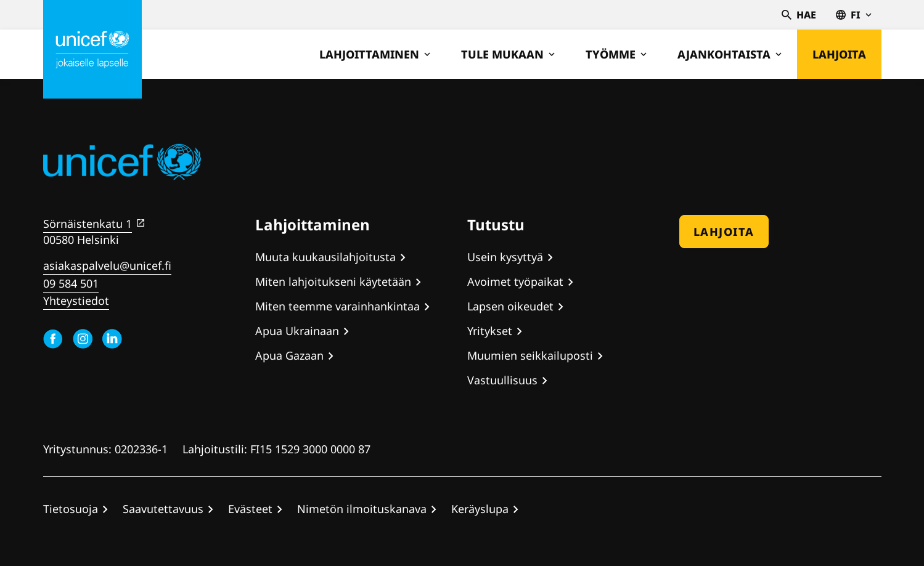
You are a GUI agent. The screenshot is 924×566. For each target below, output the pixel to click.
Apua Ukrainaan (297, 331)
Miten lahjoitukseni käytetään (333, 281)
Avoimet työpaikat (515, 281)
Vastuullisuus (502, 380)
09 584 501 (71, 283)
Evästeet (250, 509)
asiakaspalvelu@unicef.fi (107, 265)
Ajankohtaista (730, 54)
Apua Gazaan (289, 355)
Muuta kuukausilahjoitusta (325, 257)
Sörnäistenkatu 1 (88, 224)
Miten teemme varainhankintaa (337, 306)
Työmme (616, 54)
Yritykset (490, 331)
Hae (799, 15)
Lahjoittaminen (375, 54)
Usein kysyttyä (505, 257)
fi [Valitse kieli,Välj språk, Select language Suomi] (854, 15)
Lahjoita (839, 54)
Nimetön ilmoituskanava (362, 509)
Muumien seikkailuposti (530, 355)
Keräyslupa (480, 509)
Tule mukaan (508, 54)
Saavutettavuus (163, 509)
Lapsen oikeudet (510, 306)
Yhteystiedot (76, 301)
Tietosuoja (71, 509)
